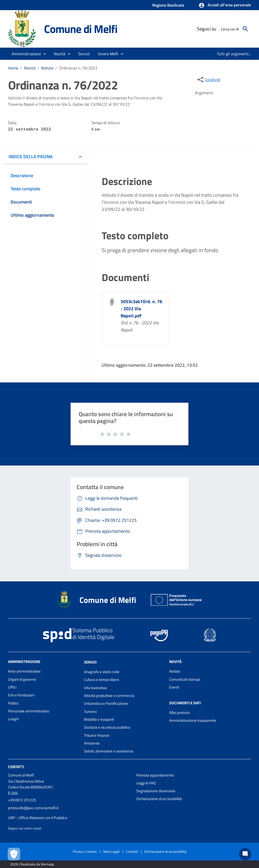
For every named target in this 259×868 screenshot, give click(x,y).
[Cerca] (245, 29)
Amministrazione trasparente (193, 720)
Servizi (90, 662)
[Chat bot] (245, 854)
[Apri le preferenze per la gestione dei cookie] (14, 854)
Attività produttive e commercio (109, 696)
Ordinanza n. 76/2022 (78, 68)
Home (13, 68)
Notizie (47, 68)
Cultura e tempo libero (102, 680)
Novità (30, 68)
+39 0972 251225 (22, 800)
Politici (13, 703)
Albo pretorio (179, 713)
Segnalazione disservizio (156, 791)
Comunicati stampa (185, 679)
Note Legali (111, 851)
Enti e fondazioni (21, 695)
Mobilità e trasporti (99, 719)
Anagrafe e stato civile (102, 672)
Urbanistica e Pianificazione (106, 703)
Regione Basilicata (168, 5)
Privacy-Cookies (85, 851)
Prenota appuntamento (155, 775)
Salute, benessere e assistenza (109, 751)
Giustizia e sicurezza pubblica (107, 727)
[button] (225, 5)
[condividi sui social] (208, 80)
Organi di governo (22, 679)
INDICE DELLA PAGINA (31, 156)
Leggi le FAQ (146, 783)
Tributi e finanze (97, 735)
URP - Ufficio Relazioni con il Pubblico (38, 818)
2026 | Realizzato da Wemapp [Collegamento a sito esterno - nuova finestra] (32, 864)
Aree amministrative (24, 671)
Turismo (90, 712)
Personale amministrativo (29, 711)
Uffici (12, 687)
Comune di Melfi (81, 29)
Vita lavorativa (95, 688)
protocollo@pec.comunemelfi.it (33, 808)
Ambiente (92, 743)
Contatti (16, 767)
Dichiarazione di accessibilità (159, 799)
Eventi (174, 687)
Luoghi (13, 719)
